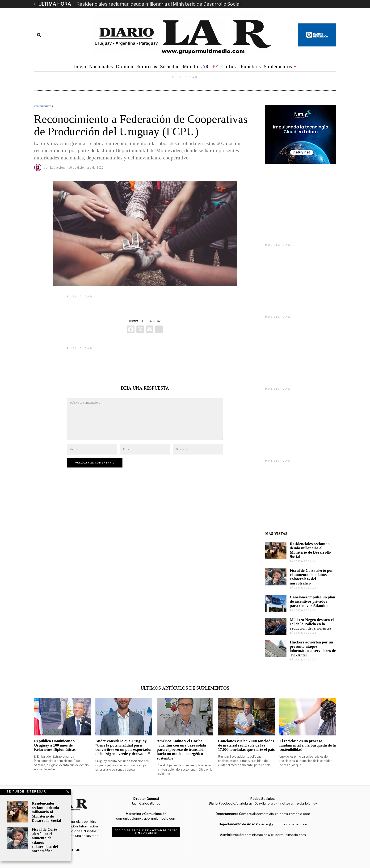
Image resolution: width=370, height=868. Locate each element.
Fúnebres (251, 66)
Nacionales (101, 66)
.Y (215, 66)
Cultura (230, 66)
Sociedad (170, 66)
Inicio (80, 66)
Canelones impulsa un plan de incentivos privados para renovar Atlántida (312, 601)
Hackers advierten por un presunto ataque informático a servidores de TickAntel (313, 649)
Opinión (125, 66)
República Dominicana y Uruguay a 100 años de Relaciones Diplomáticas (55, 745)
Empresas (147, 66)
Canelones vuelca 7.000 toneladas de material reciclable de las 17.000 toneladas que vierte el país (246, 745)
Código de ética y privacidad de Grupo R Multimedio (146, 832)
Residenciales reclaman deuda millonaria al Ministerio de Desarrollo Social (158, 4)
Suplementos (278, 66)
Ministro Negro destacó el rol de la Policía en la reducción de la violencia (312, 624)
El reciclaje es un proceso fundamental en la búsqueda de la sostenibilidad (308, 745)
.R (205, 66)
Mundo (190, 66)
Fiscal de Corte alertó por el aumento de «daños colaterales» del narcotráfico (311, 577)
